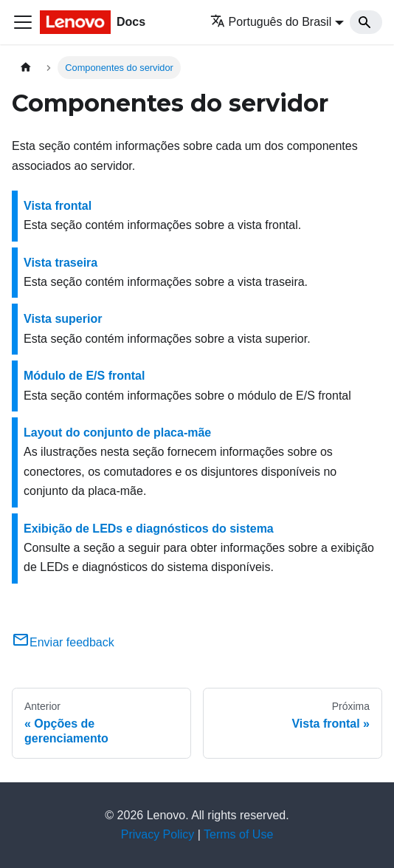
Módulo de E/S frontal (84, 376)
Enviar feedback (63, 642)
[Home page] (26, 68)
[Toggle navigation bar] (23, 22)
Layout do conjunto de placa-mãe (117, 433)
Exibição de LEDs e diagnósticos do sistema (149, 529)
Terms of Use (238, 834)
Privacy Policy (158, 834)
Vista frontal (58, 206)
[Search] (366, 22)
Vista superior (63, 319)
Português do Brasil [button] (271, 22)
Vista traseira (61, 263)
